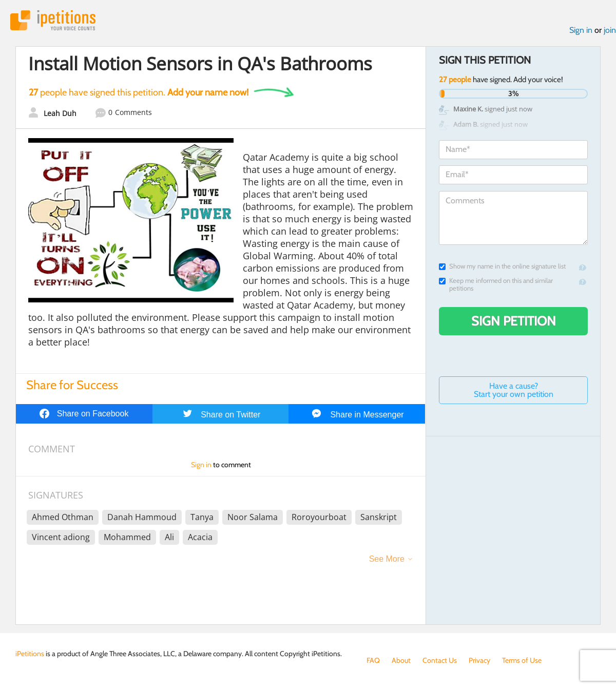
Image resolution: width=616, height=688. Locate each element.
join (610, 30)
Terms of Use (522, 660)
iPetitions (53, 20)
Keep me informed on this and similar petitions (496, 284)
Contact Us (440, 660)
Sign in (581, 30)
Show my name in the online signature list (502, 266)
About (401, 660)
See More (387, 559)
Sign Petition (514, 321)
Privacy (479, 660)
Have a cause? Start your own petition (514, 390)
